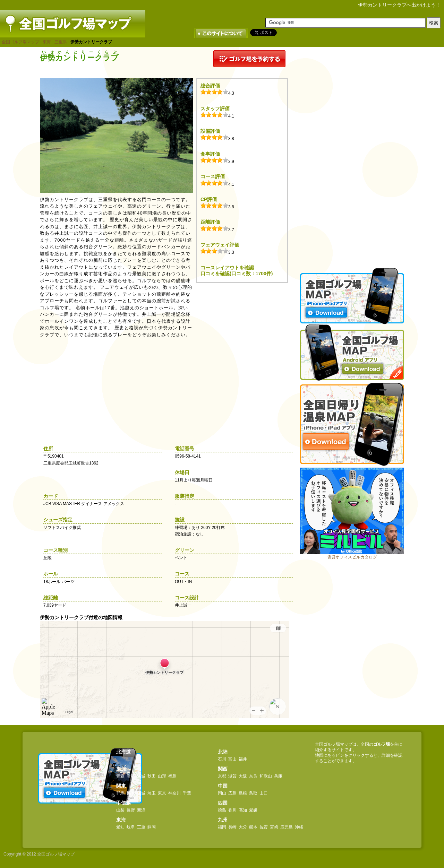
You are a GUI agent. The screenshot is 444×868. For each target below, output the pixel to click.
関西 (223, 769)
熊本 (253, 827)
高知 (243, 810)
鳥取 (253, 793)
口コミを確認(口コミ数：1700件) (237, 274)
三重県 (61, 42)
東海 (47, 42)
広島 (232, 793)
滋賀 (232, 776)
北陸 (223, 752)
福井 (243, 759)
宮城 (141, 776)
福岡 (222, 827)
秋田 (152, 776)
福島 (172, 776)
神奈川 (174, 793)
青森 (120, 776)
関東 (121, 786)
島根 (243, 793)
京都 (222, 776)
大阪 (243, 776)
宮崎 (274, 827)
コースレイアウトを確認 (227, 268)
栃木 (131, 793)
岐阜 (131, 827)
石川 (222, 759)
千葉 (187, 793)
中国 (223, 786)
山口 (264, 793)
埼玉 (152, 793)
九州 (223, 820)
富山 (232, 759)
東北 (121, 769)
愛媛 (253, 810)
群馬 (120, 793)
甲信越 (123, 803)
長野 (131, 810)
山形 (162, 776)
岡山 (222, 793)
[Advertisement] (352, 154)
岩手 (131, 776)
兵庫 (278, 776)
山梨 (120, 810)
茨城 (141, 793)
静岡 (152, 827)
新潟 (141, 810)
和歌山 (266, 776)
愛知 (120, 827)
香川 (232, 810)
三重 (141, 827)
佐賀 (264, 827)
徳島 (222, 810)
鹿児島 (287, 827)
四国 (223, 803)
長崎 (232, 827)
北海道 (123, 752)
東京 (162, 793)
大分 (243, 827)
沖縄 (299, 827)
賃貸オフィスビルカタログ (352, 557)
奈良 (253, 776)
